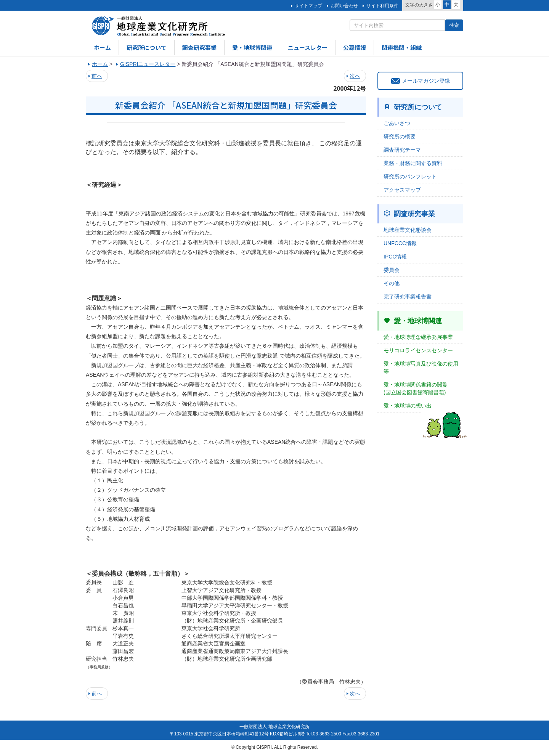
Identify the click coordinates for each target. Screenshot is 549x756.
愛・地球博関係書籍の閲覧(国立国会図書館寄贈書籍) (416, 388)
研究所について (147, 47)
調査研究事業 (199, 47)
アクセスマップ (402, 190)
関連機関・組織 (402, 47)
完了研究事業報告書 (408, 297)
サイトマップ (308, 6)
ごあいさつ (397, 123)
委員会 (392, 270)
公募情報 (355, 47)
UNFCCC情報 (400, 243)
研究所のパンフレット (410, 177)
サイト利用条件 (382, 6)
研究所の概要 (400, 136)
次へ (355, 76)
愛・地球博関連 (252, 47)
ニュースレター (308, 47)
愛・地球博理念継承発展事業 (418, 337)
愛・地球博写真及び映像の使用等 (421, 368)
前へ (97, 76)
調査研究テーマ (402, 150)
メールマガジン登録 (421, 81)
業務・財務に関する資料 (413, 163)
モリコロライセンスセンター (418, 350)
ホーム (102, 47)
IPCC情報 (395, 257)
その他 (392, 283)
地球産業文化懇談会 (408, 230)
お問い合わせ (344, 6)
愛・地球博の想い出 (408, 406)
